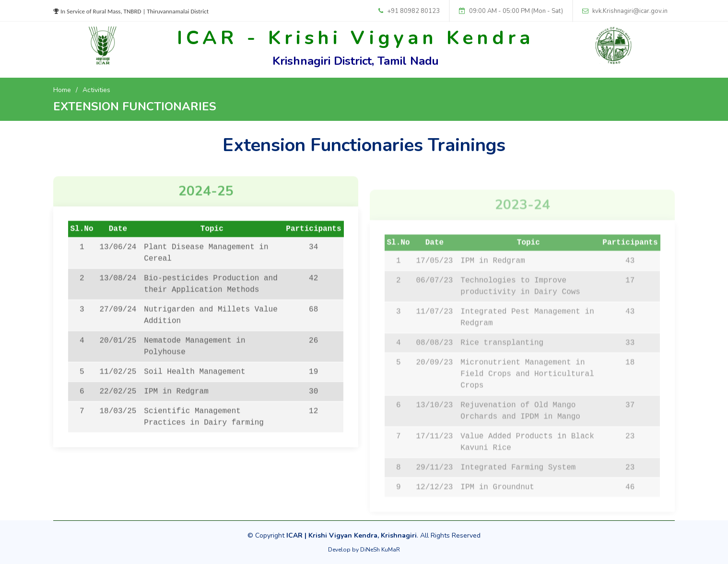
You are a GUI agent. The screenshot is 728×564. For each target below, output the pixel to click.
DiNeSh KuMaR (380, 550)
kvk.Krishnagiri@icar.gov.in (630, 11)
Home (62, 90)
